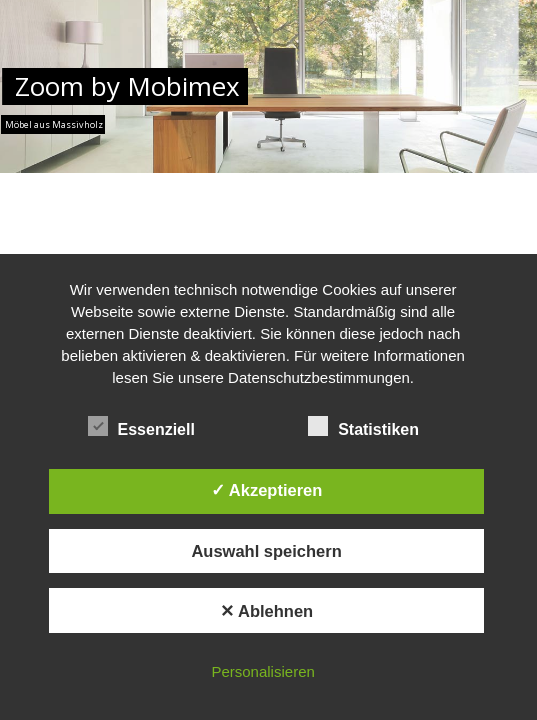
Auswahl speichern (266, 551)
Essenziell (150, 427)
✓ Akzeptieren (267, 490)
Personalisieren (262, 671)
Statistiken (372, 427)
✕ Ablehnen (266, 611)
